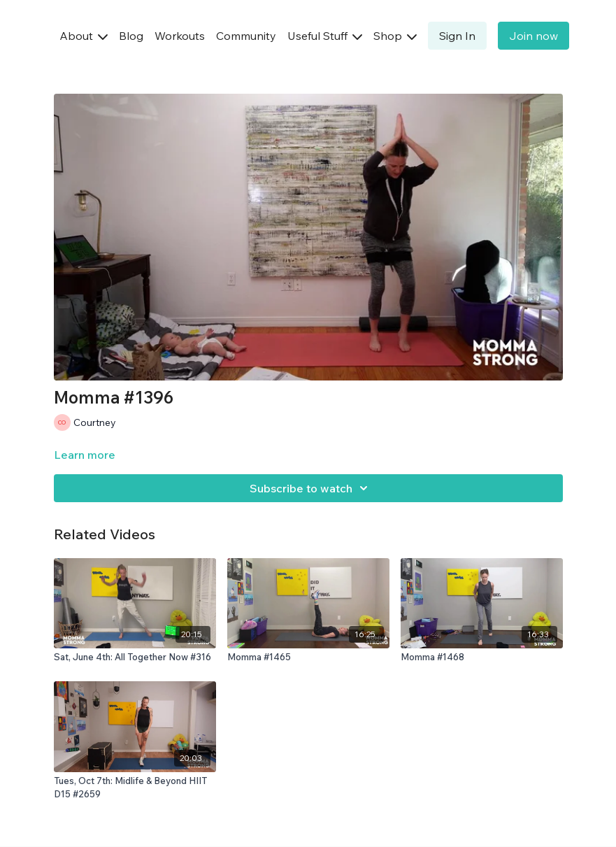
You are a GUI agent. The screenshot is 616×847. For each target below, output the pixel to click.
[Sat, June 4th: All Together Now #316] (135, 657)
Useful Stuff (325, 36)
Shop (395, 36)
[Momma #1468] (482, 657)
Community (246, 36)
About (84, 36)
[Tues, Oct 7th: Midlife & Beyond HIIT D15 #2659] (135, 788)
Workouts (180, 36)
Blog (131, 36)
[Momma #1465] (308, 657)
